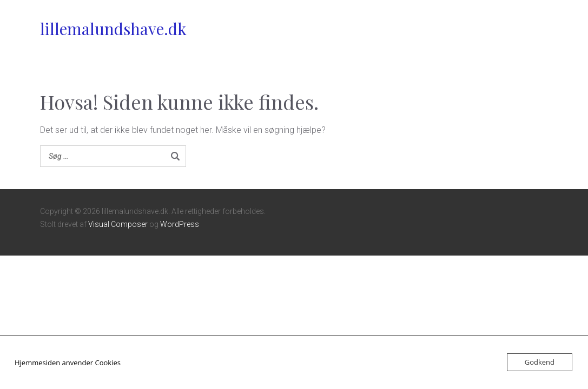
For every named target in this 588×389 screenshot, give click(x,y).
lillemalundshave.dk (113, 29)
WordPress (180, 224)
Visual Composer (118, 224)
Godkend (540, 362)
